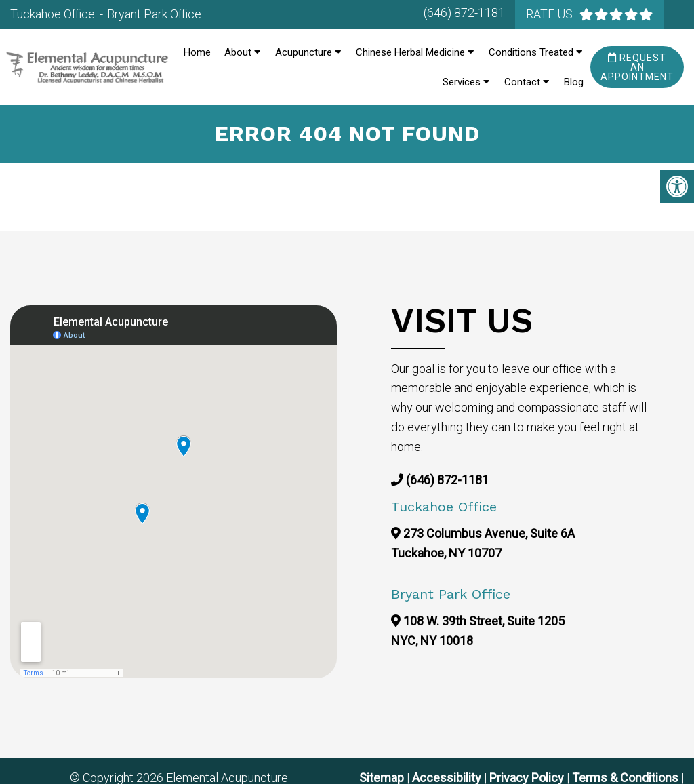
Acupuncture (304, 52)
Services (462, 82)
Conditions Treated (531, 52)
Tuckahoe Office (54, 14)
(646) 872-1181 (464, 13)
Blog (574, 82)
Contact (522, 82)
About (238, 52)
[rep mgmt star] (616, 14)
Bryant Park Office (154, 14)
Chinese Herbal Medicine (410, 52)
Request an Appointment (637, 67)
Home (197, 52)
